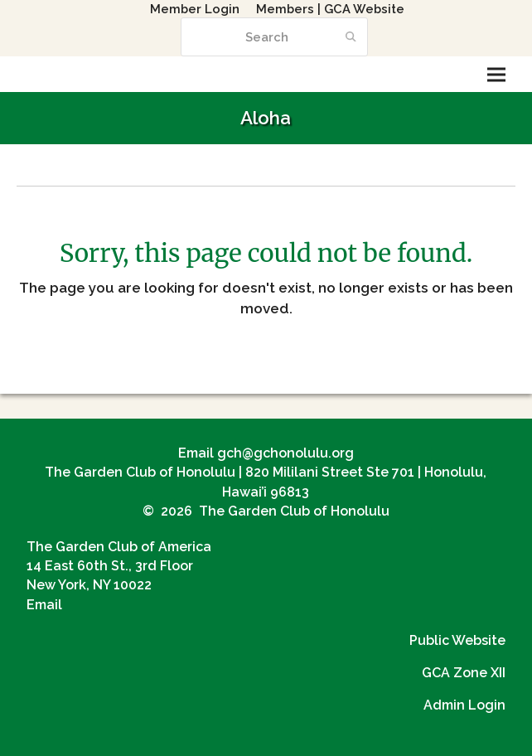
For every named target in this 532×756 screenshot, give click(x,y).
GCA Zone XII (464, 673)
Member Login (195, 9)
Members (285, 9)
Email (44, 605)
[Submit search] (351, 37)
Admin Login (464, 705)
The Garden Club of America (119, 547)
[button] (496, 74)
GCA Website (364, 9)
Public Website (457, 640)
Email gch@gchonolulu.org (266, 453)
